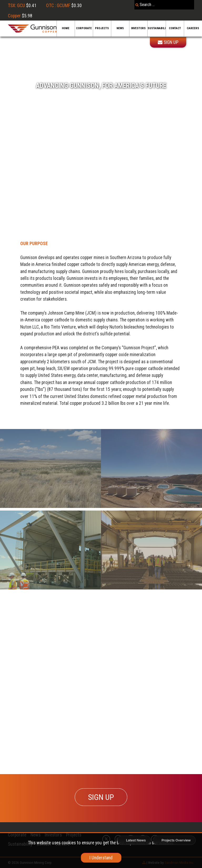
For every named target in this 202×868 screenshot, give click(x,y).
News (120, 28)
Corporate (84, 28)
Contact (175, 28)
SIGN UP (101, 797)
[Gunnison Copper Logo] (32, 29)
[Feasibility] (151, 550)
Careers (193, 28)
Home (66, 28)
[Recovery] (50, 468)
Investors (138, 28)
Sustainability (156, 28)
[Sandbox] (151, 468)
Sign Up (168, 42)
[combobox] (164, 5)
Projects (102, 28)
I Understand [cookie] (101, 858)
